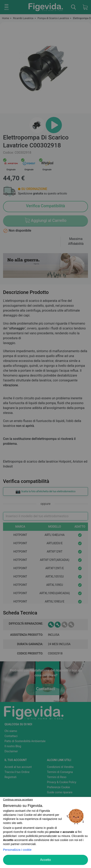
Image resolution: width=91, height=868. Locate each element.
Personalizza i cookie (17, 850)
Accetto (45, 860)
